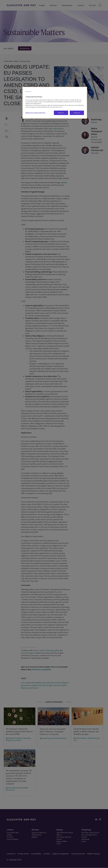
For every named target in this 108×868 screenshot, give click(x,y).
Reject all (61, 113)
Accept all (77, 113)
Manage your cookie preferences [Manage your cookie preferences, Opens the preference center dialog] (35, 113)
